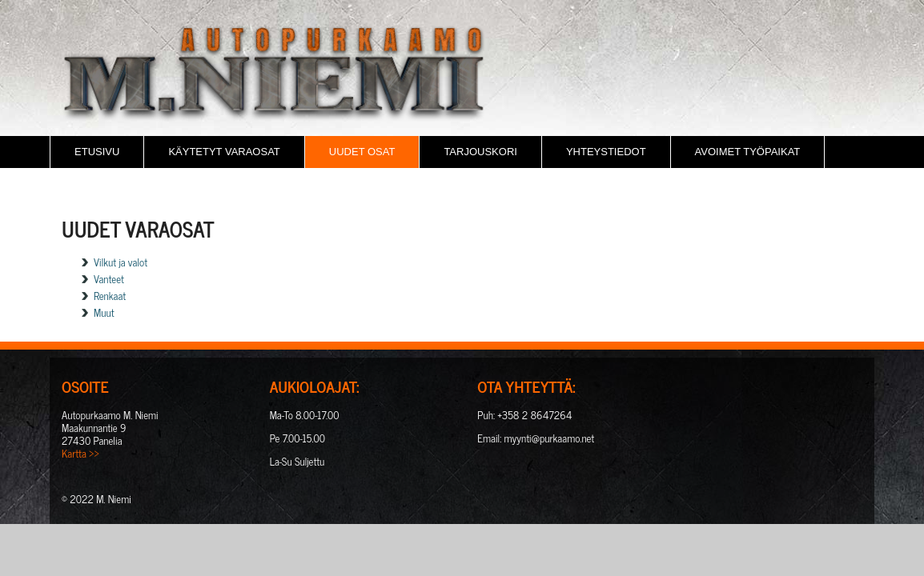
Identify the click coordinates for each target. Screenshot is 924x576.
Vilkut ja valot (121, 262)
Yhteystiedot (606, 152)
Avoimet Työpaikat (748, 152)
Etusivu (97, 152)
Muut (104, 312)
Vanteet (109, 279)
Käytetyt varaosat (224, 152)
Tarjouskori (480, 152)
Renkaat (110, 296)
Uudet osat (362, 152)
